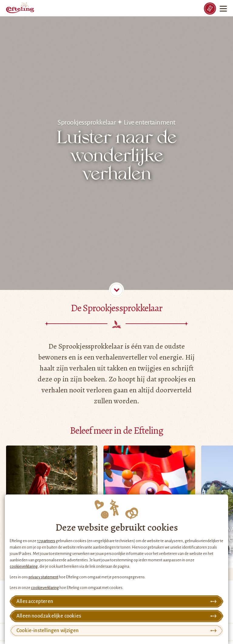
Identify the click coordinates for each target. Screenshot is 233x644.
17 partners (46, 541)
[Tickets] (210, 9)
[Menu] (224, 9)
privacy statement (43, 577)
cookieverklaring (24, 567)
